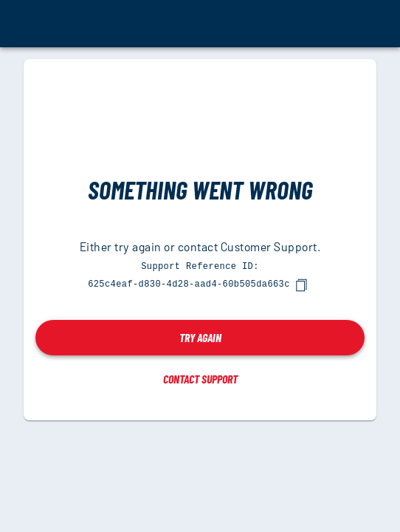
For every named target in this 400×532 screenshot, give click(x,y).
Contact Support (200, 378)
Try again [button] (200, 337)
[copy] (301, 284)
